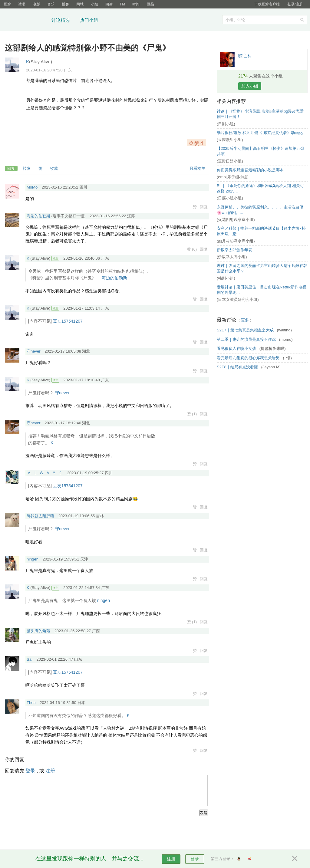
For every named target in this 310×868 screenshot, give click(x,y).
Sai (30, 659)
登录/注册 (295, 4)
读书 (22, 4)
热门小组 (89, 20)
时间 (136, 4)
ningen (33, 559)
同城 (80, 4)
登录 (30, 771)
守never (34, 351)
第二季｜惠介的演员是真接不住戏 (247, 339)
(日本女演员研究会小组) (238, 299)
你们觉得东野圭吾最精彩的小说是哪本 (250, 170)
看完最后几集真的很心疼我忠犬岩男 (249, 358)
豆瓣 (7, 4)
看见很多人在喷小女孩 (237, 349)
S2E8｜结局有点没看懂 (238, 367)
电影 (36, 4)
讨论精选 (61, 20)
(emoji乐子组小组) (233, 177)
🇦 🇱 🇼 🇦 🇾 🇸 (45, 473)
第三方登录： (223, 859)
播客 (65, 4)
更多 (245, 320)
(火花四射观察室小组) (236, 220)
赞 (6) (192, 249)
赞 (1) (192, 414)
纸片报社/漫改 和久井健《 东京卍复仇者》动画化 (260, 133)
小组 (94, 4)
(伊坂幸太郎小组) (232, 257)
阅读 (109, 4)
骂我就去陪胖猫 (40, 516)
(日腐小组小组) (230, 198)
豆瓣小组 (26, 21)
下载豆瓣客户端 (267, 4)
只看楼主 (197, 168)
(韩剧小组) (226, 278)
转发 (27, 168)
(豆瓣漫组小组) (230, 140)
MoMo (32, 187)
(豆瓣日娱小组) (230, 161)
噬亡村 (245, 56)
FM (122, 4)
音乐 (51, 4)
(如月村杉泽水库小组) (236, 241)
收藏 (54, 168)
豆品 (150, 4)
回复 (11, 168)
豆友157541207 (68, 321)
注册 (50, 771)
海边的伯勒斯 (38, 216)
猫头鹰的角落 (38, 631)
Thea (31, 703)
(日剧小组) (226, 124)
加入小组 (250, 86)
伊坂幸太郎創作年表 (234, 250)
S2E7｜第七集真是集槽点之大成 (246, 330)
